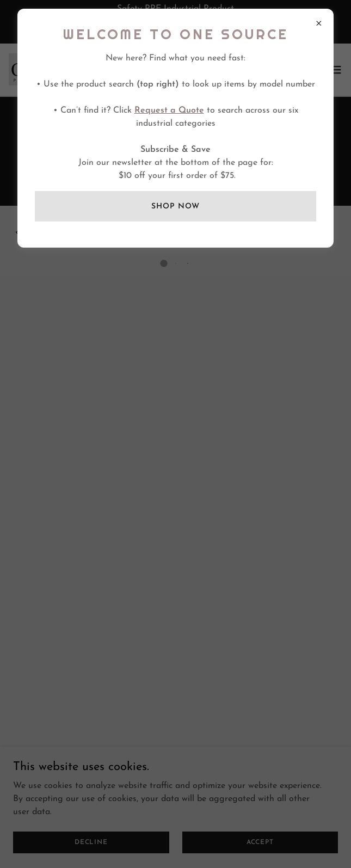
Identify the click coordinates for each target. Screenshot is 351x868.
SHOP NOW (175, 207)
